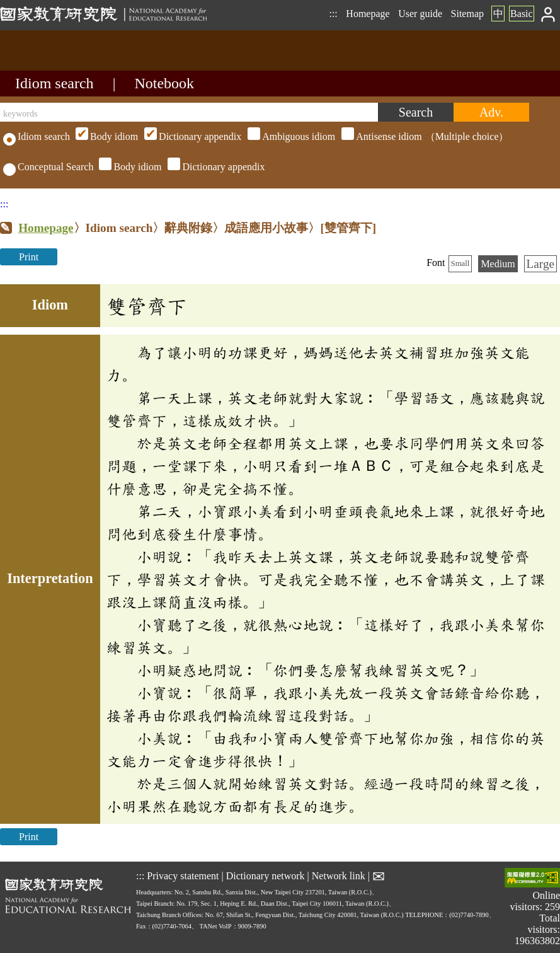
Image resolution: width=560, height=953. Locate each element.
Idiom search (54, 83)
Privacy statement (183, 875)
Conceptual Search (48, 167)
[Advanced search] (491, 112)
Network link (339, 875)
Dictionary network (266, 875)
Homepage (368, 14)
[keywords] (189, 112)
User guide (420, 14)
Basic (522, 14)
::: (333, 14)
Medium (498, 264)
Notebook (164, 83)
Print (29, 257)
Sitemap (467, 14)
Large (540, 264)
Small (460, 263)
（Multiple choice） (290, 136)
